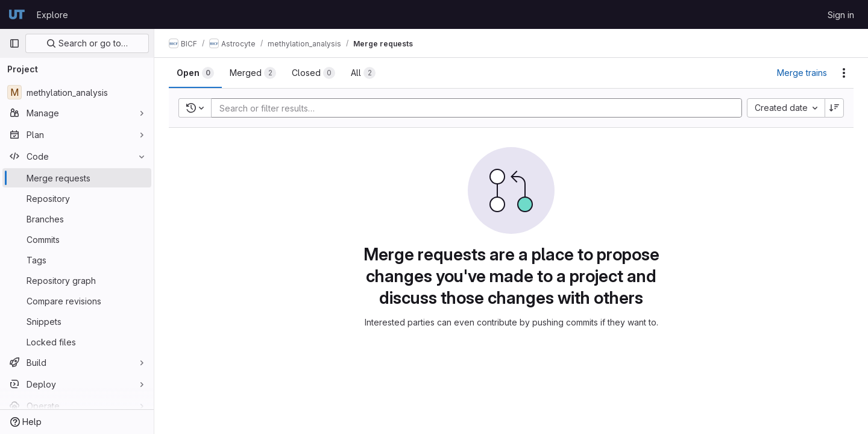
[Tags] (77, 260)
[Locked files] (77, 342)
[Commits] (77, 239)
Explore (52, 15)
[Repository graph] (77, 280)
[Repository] (77, 198)
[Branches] (77, 219)
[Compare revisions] (77, 301)
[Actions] (844, 73)
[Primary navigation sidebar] (14, 43)
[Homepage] (17, 14)
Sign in (841, 15)
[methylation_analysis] (77, 92)
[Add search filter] (480, 108)
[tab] (195, 73)
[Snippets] (77, 321)
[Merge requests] (77, 178)
